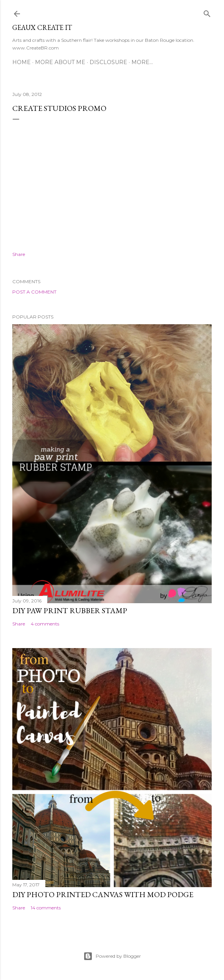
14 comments (46, 908)
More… (142, 62)
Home (22, 62)
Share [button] (19, 254)
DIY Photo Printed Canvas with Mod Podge (103, 894)
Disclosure (108, 62)
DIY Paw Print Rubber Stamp (70, 610)
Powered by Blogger (112, 956)
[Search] (207, 12)
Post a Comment (34, 292)
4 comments (45, 624)
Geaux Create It (42, 27)
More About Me (60, 62)
